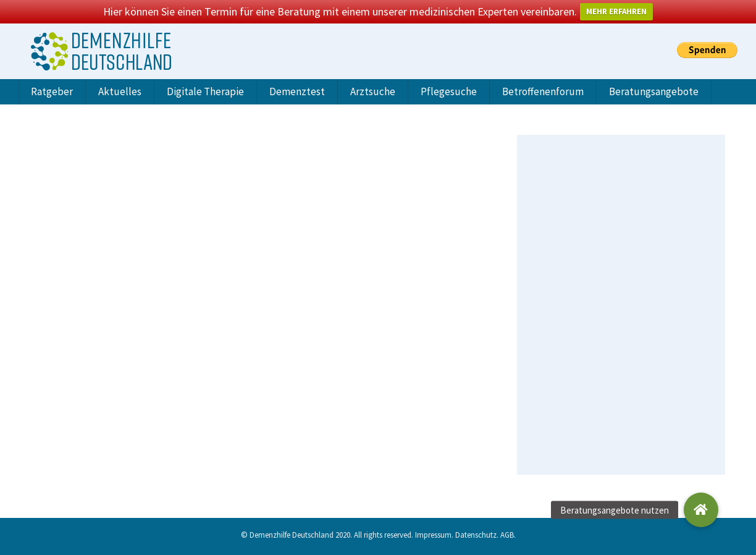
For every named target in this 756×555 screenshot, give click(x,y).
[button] (701, 510)
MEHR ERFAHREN (616, 11)
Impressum (433, 535)
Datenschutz (476, 535)
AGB (507, 535)
